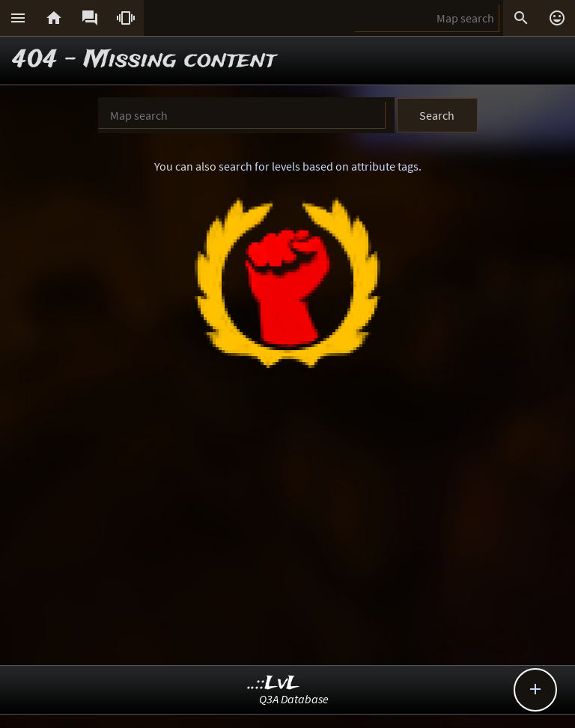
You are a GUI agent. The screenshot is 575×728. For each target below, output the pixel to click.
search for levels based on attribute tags (319, 166)
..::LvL (274, 683)
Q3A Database (294, 699)
